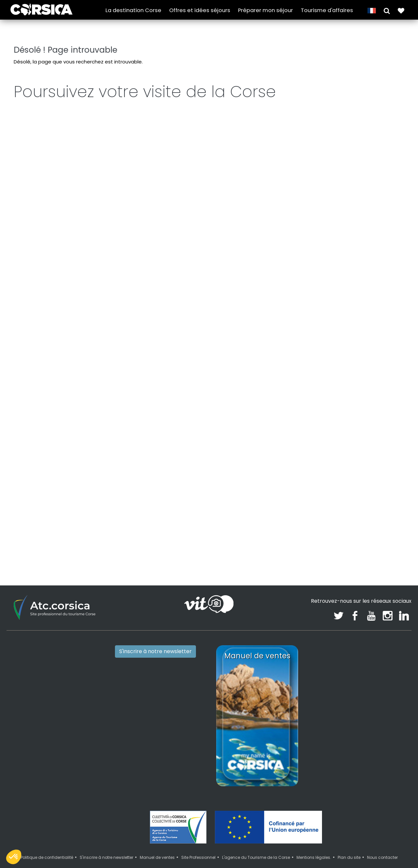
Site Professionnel (198, 845)
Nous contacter (382, 845)
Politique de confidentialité (47, 845)
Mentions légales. (314, 845)
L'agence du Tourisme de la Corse (256, 845)
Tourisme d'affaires (327, 10)
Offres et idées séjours (200, 10)
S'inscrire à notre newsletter (155, 638)
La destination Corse (133, 10)
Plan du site (349, 845)
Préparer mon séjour (265, 10)
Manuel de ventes (157, 845)
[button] (387, 10)
